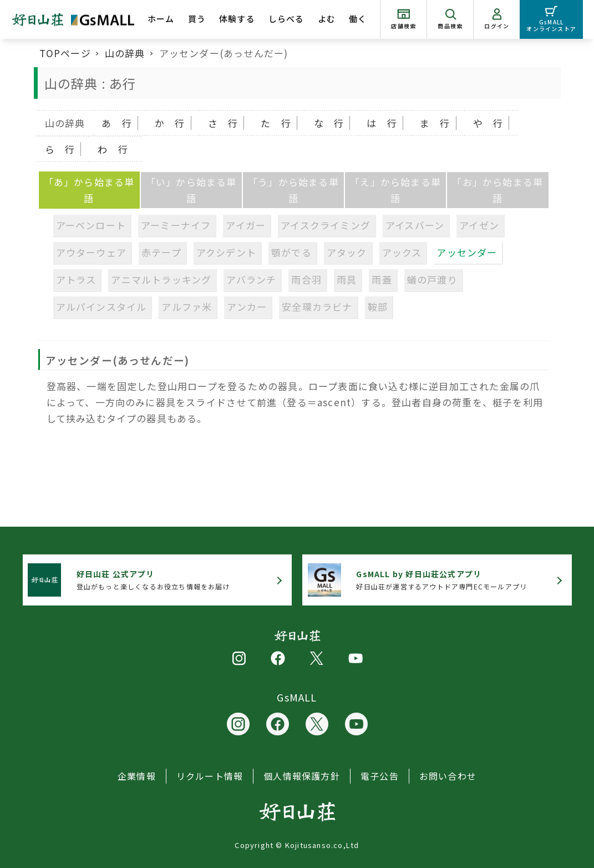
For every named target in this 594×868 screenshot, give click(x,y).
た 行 (276, 123)
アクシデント (226, 252)
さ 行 (223, 123)
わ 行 (113, 149)
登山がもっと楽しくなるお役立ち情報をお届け (153, 580)
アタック (347, 252)
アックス (402, 252)
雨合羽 (306, 279)
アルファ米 (187, 307)
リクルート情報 (210, 776)
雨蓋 (382, 279)
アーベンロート (91, 225)
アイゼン (479, 225)
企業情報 (137, 776)
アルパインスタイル (101, 307)
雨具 (347, 279)
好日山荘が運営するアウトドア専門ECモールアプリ (441, 580)
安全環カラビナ (317, 307)
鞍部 (378, 307)
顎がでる (291, 252)
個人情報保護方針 (302, 776)
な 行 (329, 123)
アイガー (246, 225)
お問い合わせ (448, 776)
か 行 (170, 123)
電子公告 (380, 776)
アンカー (247, 307)
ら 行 (60, 149)
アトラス (76, 279)
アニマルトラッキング (161, 279)
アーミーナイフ (176, 225)
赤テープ (161, 252)
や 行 (488, 123)
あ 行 (117, 123)
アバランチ (251, 279)
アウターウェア (91, 252)
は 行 (382, 123)
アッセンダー (467, 252)
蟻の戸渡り (432, 279)
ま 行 (435, 123)
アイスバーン (415, 225)
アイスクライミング (326, 225)
